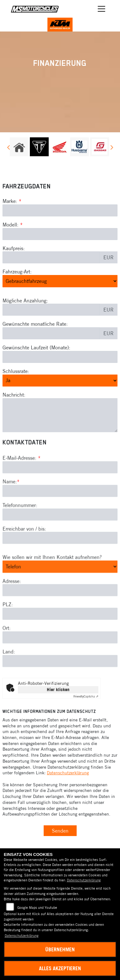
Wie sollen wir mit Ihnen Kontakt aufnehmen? (52, 585)
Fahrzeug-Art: (17, 272)
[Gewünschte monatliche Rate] (51, 333)
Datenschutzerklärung (68, 773)
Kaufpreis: (14, 248)
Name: (10, 509)
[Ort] (60, 665)
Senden (60, 831)
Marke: (10, 201)
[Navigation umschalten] (101, 9)
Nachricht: (14, 395)
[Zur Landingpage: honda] (59, 147)
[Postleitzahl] (60, 641)
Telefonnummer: (20, 532)
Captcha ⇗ (86, 696)
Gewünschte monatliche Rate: (35, 324)
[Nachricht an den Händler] (60, 415)
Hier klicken (58, 690)
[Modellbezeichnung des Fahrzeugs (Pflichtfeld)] (60, 234)
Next (111, 148)
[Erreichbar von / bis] (60, 565)
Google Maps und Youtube (37, 908)
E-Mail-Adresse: (22, 485)
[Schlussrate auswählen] (60, 381)
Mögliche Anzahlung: (25, 301)
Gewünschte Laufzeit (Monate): (36, 347)
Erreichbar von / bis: (24, 556)
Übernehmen (60, 949)
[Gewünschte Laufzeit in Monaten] (60, 357)
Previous (9, 148)
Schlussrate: (16, 371)
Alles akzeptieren (60, 968)
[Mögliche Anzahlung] (51, 310)
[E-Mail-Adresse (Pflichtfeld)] (60, 495)
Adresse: (12, 608)
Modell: (11, 225)
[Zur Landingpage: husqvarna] (79, 147)
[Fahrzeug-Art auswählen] (60, 281)
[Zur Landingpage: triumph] (39, 147)
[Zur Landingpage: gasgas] (100, 147)
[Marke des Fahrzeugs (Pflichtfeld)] (60, 210)
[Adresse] (60, 618)
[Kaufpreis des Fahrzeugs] (51, 257)
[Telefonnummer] (60, 542)
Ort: (7, 656)
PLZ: (8, 632)
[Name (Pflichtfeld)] (60, 518)
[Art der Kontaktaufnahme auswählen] (60, 594)
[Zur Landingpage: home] (19, 147)
